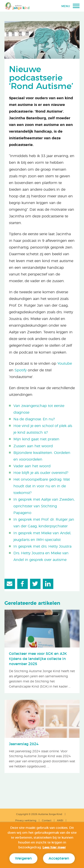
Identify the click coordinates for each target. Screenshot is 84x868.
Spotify (21, 370)
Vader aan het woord (32, 466)
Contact (47, 820)
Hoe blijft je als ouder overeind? (41, 473)
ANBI (60, 820)
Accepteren (59, 858)
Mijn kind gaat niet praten (36, 439)
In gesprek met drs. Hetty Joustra (42, 546)
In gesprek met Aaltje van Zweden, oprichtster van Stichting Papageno (44, 506)
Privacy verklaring (26, 820)
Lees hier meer (54, 848)
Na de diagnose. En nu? (34, 419)
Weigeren (23, 858)
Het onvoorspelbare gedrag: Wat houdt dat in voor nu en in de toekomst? (42, 486)
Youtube (65, 364)
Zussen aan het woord (33, 446)
